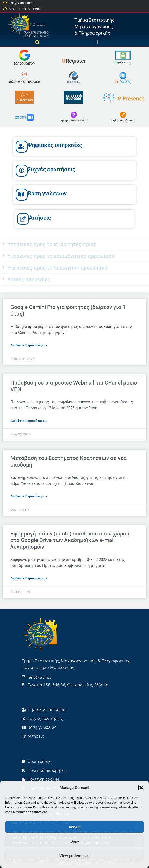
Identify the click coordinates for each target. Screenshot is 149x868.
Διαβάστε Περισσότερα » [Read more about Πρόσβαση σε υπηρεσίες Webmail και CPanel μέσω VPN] (29, 421)
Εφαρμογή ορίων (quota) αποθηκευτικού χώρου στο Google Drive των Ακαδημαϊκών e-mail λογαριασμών (70, 540)
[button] (141, 788)
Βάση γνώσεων (47, 193)
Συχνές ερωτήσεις (51, 169)
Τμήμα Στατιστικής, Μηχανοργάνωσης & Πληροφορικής (95, 27)
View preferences (74, 856)
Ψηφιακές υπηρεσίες (55, 145)
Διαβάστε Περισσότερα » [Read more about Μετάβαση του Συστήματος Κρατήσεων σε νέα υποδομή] (29, 496)
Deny (75, 841)
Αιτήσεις (48, 218)
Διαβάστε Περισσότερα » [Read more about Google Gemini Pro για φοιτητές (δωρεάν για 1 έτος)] (29, 345)
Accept (75, 827)
